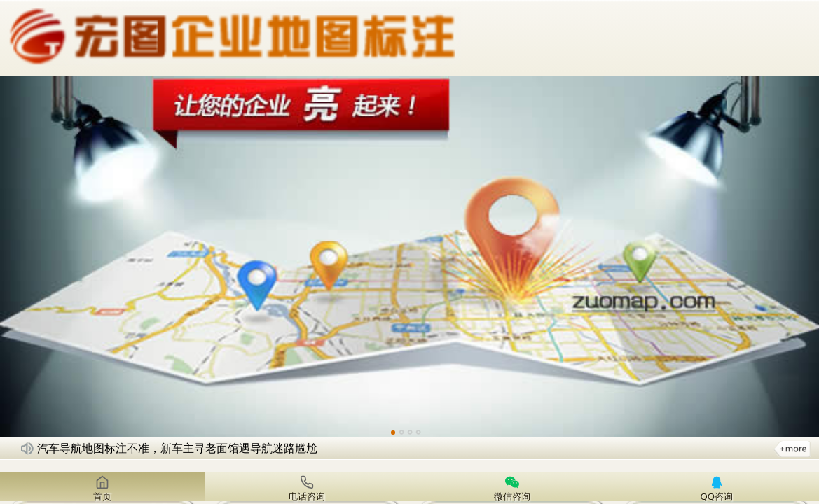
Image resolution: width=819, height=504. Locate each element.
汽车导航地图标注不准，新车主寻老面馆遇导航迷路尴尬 (177, 448)
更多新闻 (792, 448)
